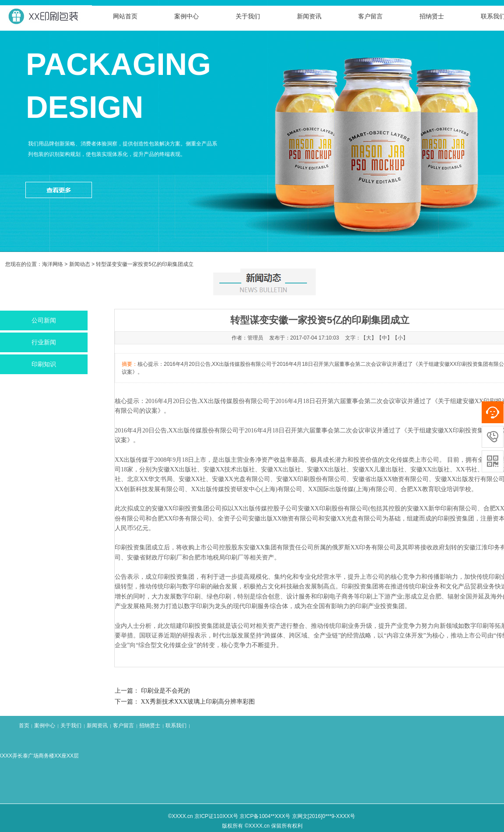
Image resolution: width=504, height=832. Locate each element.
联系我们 (176, 726)
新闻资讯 (309, 16)
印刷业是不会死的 (166, 691)
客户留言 (370, 16)
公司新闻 (44, 320)
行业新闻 (44, 342)
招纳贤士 (432, 16)
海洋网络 (53, 264)
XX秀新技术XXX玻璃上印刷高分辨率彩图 (198, 702)
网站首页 (125, 16)
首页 (24, 726)
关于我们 (248, 16)
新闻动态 (80, 264)
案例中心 (187, 16)
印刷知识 (44, 364)
